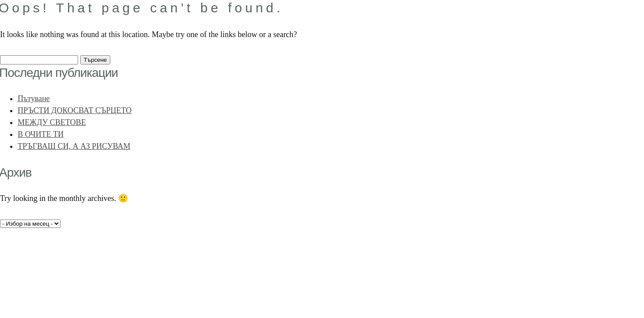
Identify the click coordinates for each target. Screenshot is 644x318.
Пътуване (34, 98)
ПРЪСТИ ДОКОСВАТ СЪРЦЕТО (75, 110)
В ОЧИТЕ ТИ (41, 134)
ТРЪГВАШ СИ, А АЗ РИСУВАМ (74, 146)
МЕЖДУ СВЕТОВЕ (52, 122)
